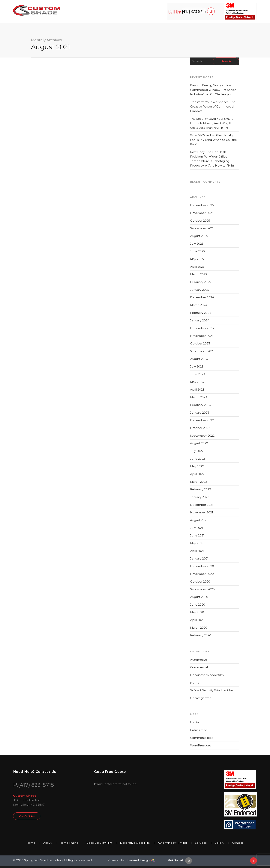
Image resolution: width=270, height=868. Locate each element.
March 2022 (199, 484)
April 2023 (197, 392)
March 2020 (199, 630)
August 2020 (199, 599)
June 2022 (198, 461)
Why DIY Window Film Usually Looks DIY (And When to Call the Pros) (213, 142)
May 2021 (197, 545)
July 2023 (197, 369)
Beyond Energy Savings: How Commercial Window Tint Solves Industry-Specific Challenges (213, 92)
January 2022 (200, 499)
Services (205, 845)
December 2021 (202, 507)
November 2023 (202, 338)
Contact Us (27, 819)
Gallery (225, 845)
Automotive (199, 662)
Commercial (199, 669)
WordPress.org (201, 747)
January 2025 (200, 292)
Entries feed (199, 732)
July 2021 (196, 530)
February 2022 (201, 491)
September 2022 (202, 438)
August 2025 (199, 238)
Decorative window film (207, 677)
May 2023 (197, 384)
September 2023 (202, 353)
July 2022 (197, 453)
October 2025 (200, 223)
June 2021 (197, 537)
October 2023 (200, 345)
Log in (194, 724)
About (42, 845)
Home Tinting (65, 845)
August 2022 (199, 445)
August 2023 (199, 361)
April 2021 (197, 553)
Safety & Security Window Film (211, 692)
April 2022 (197, 476)
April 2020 (197, 622)
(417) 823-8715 (37, 787)
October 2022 (200, 430)
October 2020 (200, 584)
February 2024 (201, 315)
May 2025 (197, 261)
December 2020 (202, 568)
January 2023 (200, 415)
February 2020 (201, 637)
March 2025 (199, 276)
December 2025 (202, 207)
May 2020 (197, 614)
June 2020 (198, 607)
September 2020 (202, 591)
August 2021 (199, 522)
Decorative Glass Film (136, 845)
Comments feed (202, 740)
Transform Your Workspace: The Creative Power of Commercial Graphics (213, 109)
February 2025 (201, 284)
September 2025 (202, 230)
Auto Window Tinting (175, 845)
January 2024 (200, 322)
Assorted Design (141, 863)
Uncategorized (201, 700)
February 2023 (201, 407)
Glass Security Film (97, 845)
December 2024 (202, 299)
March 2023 (199, 399)
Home (195, 685)
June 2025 (198, 253)
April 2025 (197, 269)
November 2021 (202, 514)
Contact (245, 845)
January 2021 (199, 561)
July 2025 (197, 246)
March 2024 (199, 307)
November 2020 (202, 576)
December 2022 (202, 422)
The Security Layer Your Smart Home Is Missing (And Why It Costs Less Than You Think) (211, 125)
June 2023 (198, 376)
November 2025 (202, 215)
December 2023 (202, 330)
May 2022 (197, 468)
